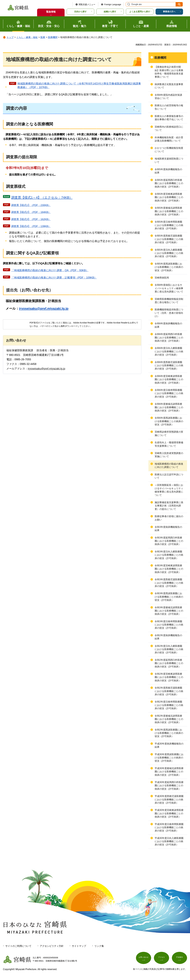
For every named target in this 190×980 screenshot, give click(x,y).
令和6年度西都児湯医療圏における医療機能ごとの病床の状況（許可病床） (169, 365)
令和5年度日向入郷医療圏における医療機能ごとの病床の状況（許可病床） (169, 253)
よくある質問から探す (140, 12)
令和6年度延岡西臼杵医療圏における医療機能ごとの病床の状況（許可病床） (169, 337)
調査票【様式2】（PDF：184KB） (31, 212)
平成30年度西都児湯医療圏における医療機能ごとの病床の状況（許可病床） (169, 799)
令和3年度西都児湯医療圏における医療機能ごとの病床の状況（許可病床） (169, 583)
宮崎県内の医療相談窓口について (169, 128)
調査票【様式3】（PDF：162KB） (31, 219)
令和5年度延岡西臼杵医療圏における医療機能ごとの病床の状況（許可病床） (169, 183)
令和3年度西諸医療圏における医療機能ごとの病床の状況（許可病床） (169, 597)
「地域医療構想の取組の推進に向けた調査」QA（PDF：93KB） (50, 270)
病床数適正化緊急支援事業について (169, 86)
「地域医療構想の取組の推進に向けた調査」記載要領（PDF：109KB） (54, 278)
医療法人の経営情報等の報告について (169, 107)
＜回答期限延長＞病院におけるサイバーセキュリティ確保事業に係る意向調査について (169, 490)
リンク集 (99, 946)
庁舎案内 (179, 959)
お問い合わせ (144, 959)
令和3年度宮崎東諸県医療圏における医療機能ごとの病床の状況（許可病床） (169, 569)
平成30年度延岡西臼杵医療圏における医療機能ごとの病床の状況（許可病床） (169, 786)
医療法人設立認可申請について (169, 476)
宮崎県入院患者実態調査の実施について (169, 455)
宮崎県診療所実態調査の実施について (169, 433)
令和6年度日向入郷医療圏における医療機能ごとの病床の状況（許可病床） (169, 351)
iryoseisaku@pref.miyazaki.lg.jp (44, 309)
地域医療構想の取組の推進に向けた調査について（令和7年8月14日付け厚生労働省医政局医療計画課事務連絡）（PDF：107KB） (79, 85)
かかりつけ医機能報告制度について (169, 150)
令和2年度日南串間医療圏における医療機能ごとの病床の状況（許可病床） (169, 705)
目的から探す (80, 12)
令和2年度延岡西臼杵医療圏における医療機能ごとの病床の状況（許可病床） (169, 663)
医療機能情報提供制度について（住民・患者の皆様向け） (169, 313)
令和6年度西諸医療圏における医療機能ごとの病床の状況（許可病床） (169, 421)
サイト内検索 (128, 4)
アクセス (161, 959)
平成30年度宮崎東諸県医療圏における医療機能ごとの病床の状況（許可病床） (169, 813)
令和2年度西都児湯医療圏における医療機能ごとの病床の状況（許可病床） (169, 691)
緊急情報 (51, 12)
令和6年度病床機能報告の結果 (168, 325)
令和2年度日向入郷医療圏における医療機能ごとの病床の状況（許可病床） (169, 649)
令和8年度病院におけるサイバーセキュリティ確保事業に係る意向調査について (169, 288)
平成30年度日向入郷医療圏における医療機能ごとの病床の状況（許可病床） (169, 841)
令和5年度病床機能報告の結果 (168, 171)
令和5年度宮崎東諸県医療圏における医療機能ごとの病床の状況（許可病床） (169, 197)
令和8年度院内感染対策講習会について (168, 97)
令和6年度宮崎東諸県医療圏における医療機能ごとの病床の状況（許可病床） (169, 379)
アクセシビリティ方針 (52, 946)
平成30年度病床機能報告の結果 (169, 745)
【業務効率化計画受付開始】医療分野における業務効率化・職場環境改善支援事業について (169, 72)
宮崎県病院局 (162, 278)
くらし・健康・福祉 (27, 37)
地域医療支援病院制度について (169, 160)
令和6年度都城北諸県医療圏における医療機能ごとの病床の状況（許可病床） (169, 407)
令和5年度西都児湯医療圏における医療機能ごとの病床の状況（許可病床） (169, 239)
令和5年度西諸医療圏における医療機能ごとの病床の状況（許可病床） (169, 267)
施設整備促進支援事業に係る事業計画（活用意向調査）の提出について (169, 506)
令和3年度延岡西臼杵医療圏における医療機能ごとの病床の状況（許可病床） (169, 541)
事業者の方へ (169, 12)
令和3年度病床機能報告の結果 (168, 529)
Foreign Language (113, 4)
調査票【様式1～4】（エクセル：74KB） (42, 197)
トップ (10, 37)
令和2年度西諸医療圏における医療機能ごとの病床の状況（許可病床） (169, 733)
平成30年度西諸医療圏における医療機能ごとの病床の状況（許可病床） (169, 758)
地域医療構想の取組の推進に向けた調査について (169, 465)
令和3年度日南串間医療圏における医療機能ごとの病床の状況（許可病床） (169, 625)
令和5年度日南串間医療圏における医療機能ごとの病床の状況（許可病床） (169, 225)
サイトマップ (79, 946)
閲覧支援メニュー (87, 4)
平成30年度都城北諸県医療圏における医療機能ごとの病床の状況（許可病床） (169, 772)
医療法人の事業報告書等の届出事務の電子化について (169, 118)
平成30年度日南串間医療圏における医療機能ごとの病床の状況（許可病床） (169, 827)
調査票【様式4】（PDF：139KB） (31, 226)
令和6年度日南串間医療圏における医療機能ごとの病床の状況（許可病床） (169, 393)
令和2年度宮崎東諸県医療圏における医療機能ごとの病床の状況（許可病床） (169, 677)
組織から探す (110, 12)
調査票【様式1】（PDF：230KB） (31, 205)
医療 (43, 37)
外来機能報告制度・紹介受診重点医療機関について (169, 139)
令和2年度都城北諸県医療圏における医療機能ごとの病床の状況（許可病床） (169, 719)
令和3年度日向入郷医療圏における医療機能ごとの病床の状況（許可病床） (169, 555)
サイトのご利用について (18, 946)
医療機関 (53, 37)
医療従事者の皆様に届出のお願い (169, 518)
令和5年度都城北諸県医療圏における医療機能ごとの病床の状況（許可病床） (169, 211)
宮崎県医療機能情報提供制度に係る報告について (169, 301)
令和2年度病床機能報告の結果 (168, 637)
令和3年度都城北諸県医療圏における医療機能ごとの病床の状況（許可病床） (169, 611)
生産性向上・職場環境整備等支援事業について (169, 444)
